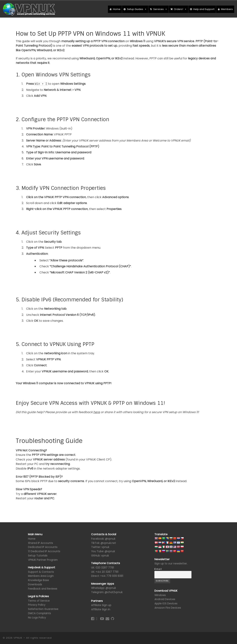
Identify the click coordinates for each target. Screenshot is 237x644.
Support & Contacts (41, 572)
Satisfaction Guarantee (43, 609)
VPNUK (18, 638)
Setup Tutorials (38, 556)
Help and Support (204, 9)
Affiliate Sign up (101, 605)
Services (160, 9)
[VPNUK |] (29, 9)
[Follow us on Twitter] (97, 619)
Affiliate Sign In (101, 609)
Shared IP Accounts (40, 543)
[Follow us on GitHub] (112, 619)
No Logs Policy (37, 618)
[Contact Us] (107, 619)
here (97, 412)
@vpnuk (111, 588)
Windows (160, 595)
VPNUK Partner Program (43, 560)
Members (227, 9)
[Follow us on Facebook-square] (93, 619)
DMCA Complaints (39, 613)
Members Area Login (41, 576)
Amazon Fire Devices (168, 608)
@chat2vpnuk (114, 592)
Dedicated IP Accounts (43, 547)
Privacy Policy (37, 605)
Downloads (35, 584)
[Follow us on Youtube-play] (102, 619)
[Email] (173, 575)
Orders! (180, 9)
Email (158, 569)
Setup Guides (137, 9)
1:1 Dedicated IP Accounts (44, 551)
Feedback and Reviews (43, 589)
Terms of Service (39, 601)
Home (117, 9)
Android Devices (165, 599)
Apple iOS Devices (166, 603)
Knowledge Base (38, 580)
